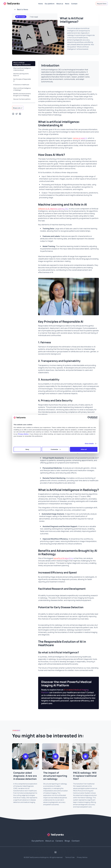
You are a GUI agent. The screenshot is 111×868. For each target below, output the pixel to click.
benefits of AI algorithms (63, 558)
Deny (27, 449)
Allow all (84, 449)
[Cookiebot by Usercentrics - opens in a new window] (89, 418)
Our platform (50, 4)
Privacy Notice (82, 857)
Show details (89, 444)
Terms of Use (70, 857)
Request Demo (102, 4)
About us (60, 4)
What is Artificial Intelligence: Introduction (22, 64)
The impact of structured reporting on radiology (55, 776)
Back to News (21, 9)
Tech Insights (21, 17)
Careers (59, 841)
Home (41, 4)
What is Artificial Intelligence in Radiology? (22, 89)
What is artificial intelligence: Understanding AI (22, 69)
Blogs (67, 841)
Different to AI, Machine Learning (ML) (53, 209)
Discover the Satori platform (22, 99)
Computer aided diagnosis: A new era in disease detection (25, 776)
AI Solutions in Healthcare (21, 85)
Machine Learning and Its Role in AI (21, 75)
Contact (74, 4)
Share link (17, 108)
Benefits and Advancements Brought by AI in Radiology (22, 95)
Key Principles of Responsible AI (22, 80)
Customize (56, 449)
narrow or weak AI (80, 138)
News (67, 4)
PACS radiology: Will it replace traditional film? (85, 776)
